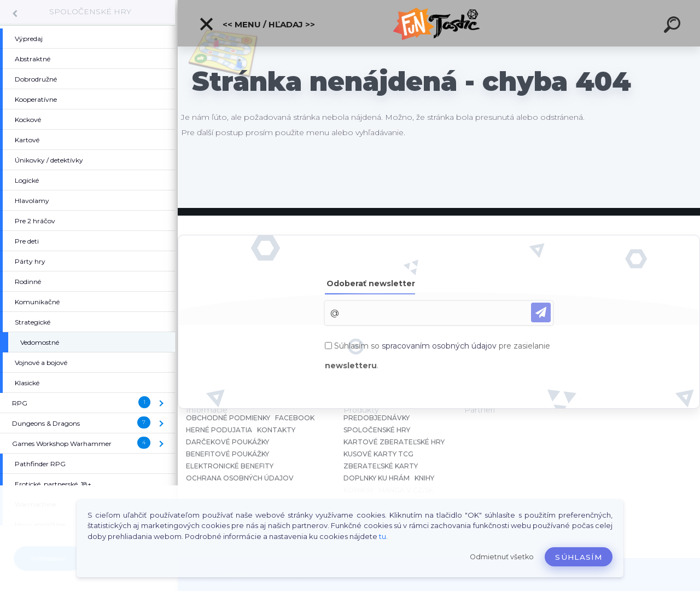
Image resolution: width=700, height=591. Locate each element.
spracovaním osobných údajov (439, 346)
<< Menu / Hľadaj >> (257, 24)
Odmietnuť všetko (502, 557)
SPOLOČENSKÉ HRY (90, 11)
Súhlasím (579, 557)
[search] (674, 26)
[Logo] (439, 23)
